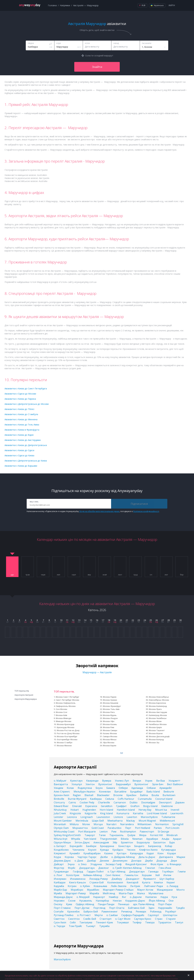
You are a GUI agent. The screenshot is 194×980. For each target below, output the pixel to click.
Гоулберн (168, 872)
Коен (160, 853)
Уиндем (58, 788)
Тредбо (180, 908)
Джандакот (133, 879)
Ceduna (110, 799)
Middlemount (167, 821)
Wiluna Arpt (61, 839)
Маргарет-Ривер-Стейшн (118, 890)
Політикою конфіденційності (146, 511)
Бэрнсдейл (76, 846)
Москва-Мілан (155, 721)
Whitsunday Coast (64, 832)
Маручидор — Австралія (97, 672)
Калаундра (136, 853)
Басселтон (159, 842)
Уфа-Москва (109, 743)
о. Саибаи (112, 915)
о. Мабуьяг (60, 781)
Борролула (143, 842)
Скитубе (59, 912)
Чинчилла (78, 850)
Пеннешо (124, 904)
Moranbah (60, 824)
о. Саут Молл (123, 919)
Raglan (77, 795)
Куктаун (121, 853)
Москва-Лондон (110, 718)
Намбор (114, 897)
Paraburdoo (115, 828)
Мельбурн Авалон (84, 792)
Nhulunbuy (60, 810)
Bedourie (169, 792)
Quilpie (131, 835)
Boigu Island (150, 806)
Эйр (115, 842)
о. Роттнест (84, 915)
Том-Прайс (75, 926)
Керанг (171, 882)
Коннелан (105, 792)
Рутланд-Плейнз (64, 915)
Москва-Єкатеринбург (67, 736)
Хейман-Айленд (93, 875)
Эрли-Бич (158, 784)
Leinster (59, 817)
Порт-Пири (165, 904)
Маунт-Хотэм (145, 890)
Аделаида (137, 788)
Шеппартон (170, 915)
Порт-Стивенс (62, 908)
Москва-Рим (109, 727)
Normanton (162, 824)
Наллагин (151, 897)
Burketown (169, 795)
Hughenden (89, 810)
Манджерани (165, 890)
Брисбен (131, 795)
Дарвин (180, 802)
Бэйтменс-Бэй (136, 908)
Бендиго (139, 846)
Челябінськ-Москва (158, 724)
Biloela (125, 839)
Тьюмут (91, 926)
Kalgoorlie (91, 813)
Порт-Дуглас (82, 908)
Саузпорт (154, 915)
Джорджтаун (87, 868)
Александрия (101, 842)
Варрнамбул (123, 784)
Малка (141, 893)
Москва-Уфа (109, 721)
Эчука (71, 864)
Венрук (137, 781)
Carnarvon (120, 802)
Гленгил (150, 868)
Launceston (103, 817)
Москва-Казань (110, 724)
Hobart (75, 810)
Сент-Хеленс (113, 875)
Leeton (104, 832)
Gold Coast (98, 828)
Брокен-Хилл (61, 795)
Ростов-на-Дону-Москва (68, 733)
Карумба (59, 886)
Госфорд (78, 872)
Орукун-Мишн (62, 842)
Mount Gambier (63, 821)
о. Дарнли (136, 897)
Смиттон (59, 919)
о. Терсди (59, 926)
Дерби (149, 861)
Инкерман (60, 879)
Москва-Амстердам (158, 712)
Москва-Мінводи (64, 718)
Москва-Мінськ (110, 740)
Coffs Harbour (126, 799)
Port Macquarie (87, 832)
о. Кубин (85, 886)
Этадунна (96, 864)
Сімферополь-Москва (66, 706)
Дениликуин (120, 861)
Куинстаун (76, 781)
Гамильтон (131, 875)
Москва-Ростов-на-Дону (68, 730)
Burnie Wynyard (77, 799)
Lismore (118, 817)
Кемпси (158, 882)
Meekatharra (115, 821)
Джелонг (104, 868)
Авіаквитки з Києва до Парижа (20, 399)
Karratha (138, 813)
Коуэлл (92, 850)
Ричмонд (127, 912)
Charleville (104, 802)
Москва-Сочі (61, 712)
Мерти (99, 915)
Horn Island (106, 810)
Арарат (177, 839)
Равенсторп (147, 832)
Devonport (165, 802)
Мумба (58, 893)
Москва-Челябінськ (158, 718)
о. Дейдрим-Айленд (123, 857)
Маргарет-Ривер (76, 893)
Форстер (59, 868)
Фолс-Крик (157, 864)
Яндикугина (85, 788)
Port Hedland (143, 828)
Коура (57, 857)
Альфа (165, 839)
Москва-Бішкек (156, 733)
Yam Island (90, 839)
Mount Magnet (147, 821)
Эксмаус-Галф (114, 864)
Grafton (135, 806)
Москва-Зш (154, 743)
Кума (69, 904)
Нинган (117, 901)
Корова (69, 857)
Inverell (175, 810)
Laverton (132, 817)
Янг (124, 897)
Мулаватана (156, 893)
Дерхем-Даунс (62, 861)
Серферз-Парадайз (133, 915)
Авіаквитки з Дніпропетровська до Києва (26, 461)
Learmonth (177, 813)
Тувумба (104, 926)
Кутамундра (168, 850)
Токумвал (123, 922)
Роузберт (171, 912)
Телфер (137, 922)
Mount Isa (161, 810)
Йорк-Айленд (157, 901)
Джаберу (117, 879)
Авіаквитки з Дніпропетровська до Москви (27, 404)
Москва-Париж (110, 697)
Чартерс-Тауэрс (87, 857)
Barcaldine (120, 792)
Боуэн (99, 788)
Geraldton (107, 806)
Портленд (99, 908)
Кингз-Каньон (77, 882)
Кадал (150, 853)
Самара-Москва (110, 736)
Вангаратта (61, 784)
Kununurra (123, 813)
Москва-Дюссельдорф (159, 736)
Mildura (74, 824)
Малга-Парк (126, 893)
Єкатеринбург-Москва (67, 740)
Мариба (94, 893)
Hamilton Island (126, 810)
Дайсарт (59, 864)
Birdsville (59, 799)
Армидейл (166, 788)
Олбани (151, 788)
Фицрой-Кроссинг (136, 864)
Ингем (167, 875)
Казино (109, 853)
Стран (159, 919)
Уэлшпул (77, 784)
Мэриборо (77, 890)
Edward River (61, 806)
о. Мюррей (83, 897)
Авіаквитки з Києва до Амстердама (23, 440)
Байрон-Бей (91, 912)
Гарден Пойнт (95, 872)
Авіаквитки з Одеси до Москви (20, 394)
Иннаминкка (78, 879)
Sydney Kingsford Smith (67, 835)
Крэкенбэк (74, 912)
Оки (171, 901)
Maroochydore (149, 817)
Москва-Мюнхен (64, 746)
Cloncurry (59, 802)
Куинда (104, 850)
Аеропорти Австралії (24, 695)
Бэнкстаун (124, 846)
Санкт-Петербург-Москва (67, 700)
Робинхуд (156, 912)
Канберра (96, 799)
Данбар (91, 861)
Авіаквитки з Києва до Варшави (21, 466)
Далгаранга (166, 857)
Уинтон (90, 784)
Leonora (72, 817)
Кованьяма (100, 886)
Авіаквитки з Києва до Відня (19, 435)
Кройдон (118, 850)
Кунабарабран (92, 853)
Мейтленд (109, 893)
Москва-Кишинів (111, 703)
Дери (174, 861)
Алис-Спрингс (62, 792)
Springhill (178, 824)
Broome (118, 795)
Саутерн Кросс (143, 919)
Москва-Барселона (157, 703)
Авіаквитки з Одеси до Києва (19, 455)
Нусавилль (86, 901)
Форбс (72, 868)
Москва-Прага (155, 709)
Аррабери (152, 839)
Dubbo (134, 802)
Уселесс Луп (122, 781)
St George (163, 832)
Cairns (72, 802)
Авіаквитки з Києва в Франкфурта (22, 430)
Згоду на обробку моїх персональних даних (99, 511)
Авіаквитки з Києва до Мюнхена (21, 419)
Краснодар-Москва (66, 727)
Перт (128, 828)
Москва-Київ (61, 715)
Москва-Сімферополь (66, 703)
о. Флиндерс (174, 864)
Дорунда (162, 861)
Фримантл (149, 879)
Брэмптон (127, 842)
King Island (106, 813)
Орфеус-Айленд (85, 904)
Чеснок (131, 850)
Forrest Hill (156, 835)
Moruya (98, 824)
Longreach (87, 817)
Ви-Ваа (161, 781)
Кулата (146, 882)
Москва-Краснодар (66, 724)
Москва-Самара (110, 730)
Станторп (106, 919)
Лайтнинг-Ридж (153, 886)
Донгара (136, 861)
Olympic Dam (61, 828)
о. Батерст (60, 846)
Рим (114, 832)
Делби (104, 857)
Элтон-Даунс (82, 842)
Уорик (149, 781)
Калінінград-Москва (158, 715)
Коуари (171, 853)
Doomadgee (148, 802)
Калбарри (60, 882)
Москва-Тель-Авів (111, 709)
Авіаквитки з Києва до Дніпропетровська (26, 445)
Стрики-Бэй (97, 882)
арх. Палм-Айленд (144, 904)
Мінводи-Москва (64, 721)
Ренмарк (141, 912)
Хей (157, 875)
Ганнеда (153, 872)
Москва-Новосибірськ (159, 697)
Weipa (143, 835)
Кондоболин (61, 850)
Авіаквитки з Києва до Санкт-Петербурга (26, 389)
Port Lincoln (172, 828)
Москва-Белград (156, 740)
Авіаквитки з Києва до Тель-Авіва (22, 425)
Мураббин (93, 890)
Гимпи (182, 872)
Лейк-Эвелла (119, 886)
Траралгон (165, 922)
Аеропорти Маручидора (26, 699)
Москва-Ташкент (157, 730)
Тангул (179, 922)
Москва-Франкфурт (112, 706)
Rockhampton (128, 832)
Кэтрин (72, 886)
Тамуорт (90, 835)
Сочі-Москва (61, 709)
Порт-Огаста (117, 908)
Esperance (91, 806)
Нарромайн (165, 908)
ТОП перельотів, (22, 691)
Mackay (131, 821)
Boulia (155, 795)
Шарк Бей (98, 821)
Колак (70, 788)
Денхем (104, 861)
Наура (164, 897)
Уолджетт (174, 781)
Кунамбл (75, 853)
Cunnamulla (145, 799)
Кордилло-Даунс (135, 901)
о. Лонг (58, 875)
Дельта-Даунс (147, 857)
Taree (102, 835)
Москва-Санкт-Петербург (67, 697)
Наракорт (99, 897)
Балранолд (155, 846)
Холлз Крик (73, 875)
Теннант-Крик (105, 922)
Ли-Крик (135, 886)
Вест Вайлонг (175, 784)
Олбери (123, 788)
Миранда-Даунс (63, 897)
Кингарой (132, 882)
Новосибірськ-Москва (159, 700)
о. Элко (82, 864)
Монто (181, 890)
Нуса (174, 897)
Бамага (111, 788)
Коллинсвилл (115, 882)
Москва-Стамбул (65, 743)
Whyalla (76, 839)
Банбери (91, 846)
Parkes (158, 828)
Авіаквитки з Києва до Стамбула (21, 414)
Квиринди (92, 781)
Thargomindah (108, 839)
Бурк (172, 842)
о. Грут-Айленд (116, 872)
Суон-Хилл (60, 922)
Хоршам (147, 875)
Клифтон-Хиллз (148, 850)
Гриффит (121, 806)
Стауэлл (171, 919)
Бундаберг (136, 792)
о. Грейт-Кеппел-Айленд (127, 868)
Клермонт (60, 853)
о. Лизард (172, 886)
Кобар (169, 846)
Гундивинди (61, 872)
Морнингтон (80, 828)
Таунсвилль (116, 835)
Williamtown (144, 824)
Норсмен (59, 901)
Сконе (72, 901)
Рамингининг (110, 912)
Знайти (97, 67)
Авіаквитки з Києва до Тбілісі (19, 409)
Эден (151, 908)
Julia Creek (60, 813)
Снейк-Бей (90, 919)
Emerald (77, 806)
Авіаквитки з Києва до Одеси (19, 450)
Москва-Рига (109, 712)
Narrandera (127, 824)
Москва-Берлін (110, 746)
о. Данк (79, 861)
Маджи (181, 857)
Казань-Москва (110, 733)
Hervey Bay (145, 810)
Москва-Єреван (110, 700)
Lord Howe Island (157, 813)
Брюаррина (107, 846)
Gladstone (167, 806)
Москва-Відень (110, 715)
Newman (137, 839)
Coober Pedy (87, 802)
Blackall (89, 795)
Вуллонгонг (105, 784)
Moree (86, 824)
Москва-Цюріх (155, 727)
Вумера (107, 781)
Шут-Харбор (167, 879)
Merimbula (82, 821)
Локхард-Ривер (98, 879)
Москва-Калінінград (158, 706)
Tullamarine (168, 817)
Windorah (172, 835)
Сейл (73, 922)
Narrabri (111, 824)
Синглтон (74, 919)
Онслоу (58, 904)
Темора (150, 922)
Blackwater (103, 795)
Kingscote (75, 813)
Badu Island (153, 792)
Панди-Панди (106, 904)
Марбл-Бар (60, 890)
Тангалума (86, 922)
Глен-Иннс (165, 868)
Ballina (144, 795)
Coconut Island (164, 799)
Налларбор (102, 901)
